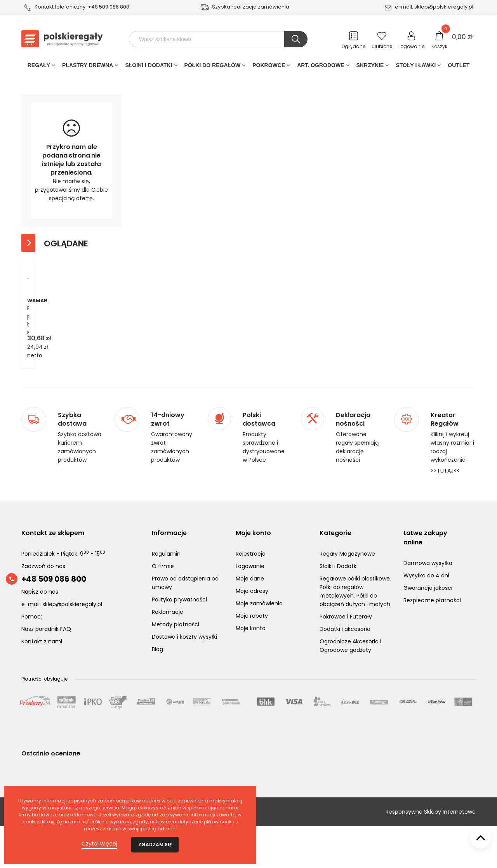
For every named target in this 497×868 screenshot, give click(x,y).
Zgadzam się (155, 845)
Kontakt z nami (42, 683)
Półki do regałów (213, 67)
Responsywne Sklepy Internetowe (431, 854)
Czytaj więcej (99, 844)
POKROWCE (269, 67)
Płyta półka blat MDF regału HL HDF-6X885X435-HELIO (68, 363)
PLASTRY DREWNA (88, 67)
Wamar (37, 351)
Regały (39, 67)
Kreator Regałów (445, 461)
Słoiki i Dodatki (149, 67)
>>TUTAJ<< (445, 513)
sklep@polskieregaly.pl (444, 7)
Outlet (459, 67)
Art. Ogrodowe (321, 67)
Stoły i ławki (416, 67)
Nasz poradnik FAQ (46, 671)
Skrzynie (370, 67)
